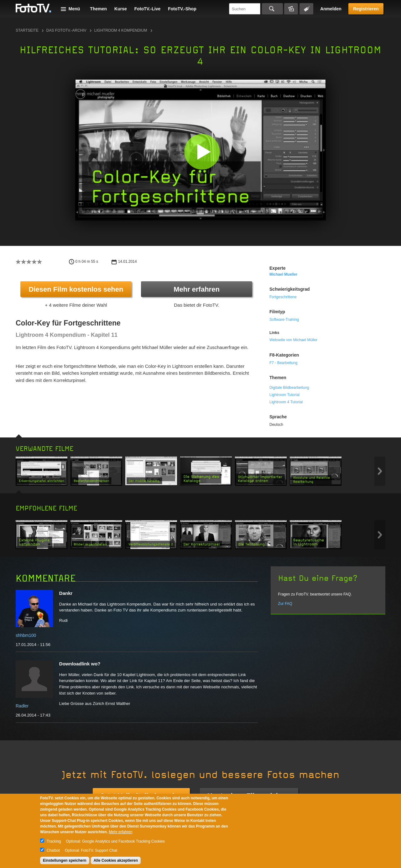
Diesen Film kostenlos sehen (76, 289)
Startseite (27, 30)
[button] (202, 152)
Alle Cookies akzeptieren (116, 860)
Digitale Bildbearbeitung (289, 388)
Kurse (121, 9)
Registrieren (366, 9)
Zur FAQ (285, 604)
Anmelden (331, 9)
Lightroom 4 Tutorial (286, 402)
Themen (98, 9)
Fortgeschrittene (283, 297)
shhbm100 (26, 635)
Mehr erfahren (197, 289)
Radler (22, 706)
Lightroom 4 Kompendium (121, 30)
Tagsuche (306, 9)
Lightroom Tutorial (284, 395)
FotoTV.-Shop (182, 9)
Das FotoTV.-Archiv (66, 30)
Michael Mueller (283, 274)
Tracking (54, 841)
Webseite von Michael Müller (293, 340)
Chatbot (53, 850)
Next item (380, 471)
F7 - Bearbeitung (283, 363)
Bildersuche (291, 9)
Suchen (272, 9)
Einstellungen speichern (65, 860)
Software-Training (284, 320)
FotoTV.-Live (148, 9)
